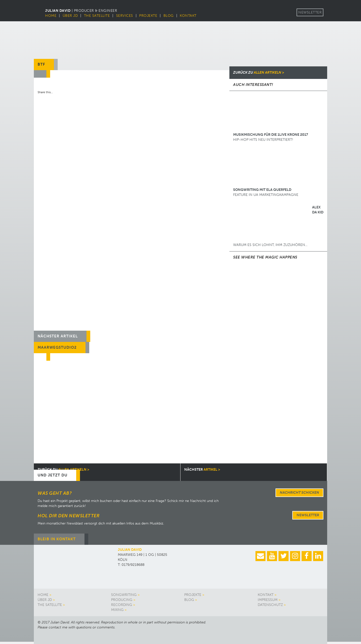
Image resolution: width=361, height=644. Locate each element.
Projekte (148, 16)
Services (125, 16)
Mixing (117, 610)
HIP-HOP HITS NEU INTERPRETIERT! (271, 118)
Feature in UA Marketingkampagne (271, 173)
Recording (122, 605)
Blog (169, 16)
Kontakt (188, 16)
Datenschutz (270, 605)
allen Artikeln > (259, 73)
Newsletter (310, 12)
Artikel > (202, 470)
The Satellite (97, 16)
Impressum (268, 600)
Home (51, 16)
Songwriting (124, 595)
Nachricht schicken (299, 493)
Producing (122, 600)
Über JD (70, 16)
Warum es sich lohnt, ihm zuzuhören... (278, 226)
